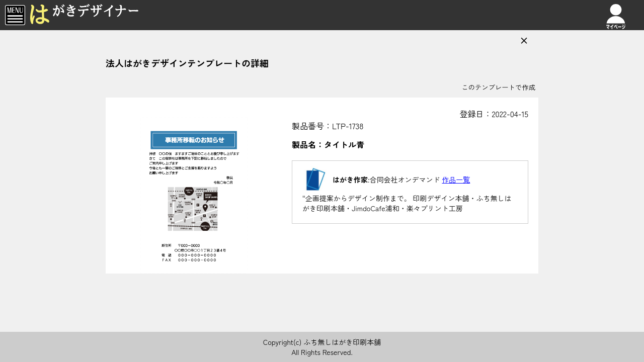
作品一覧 (456, 179)
